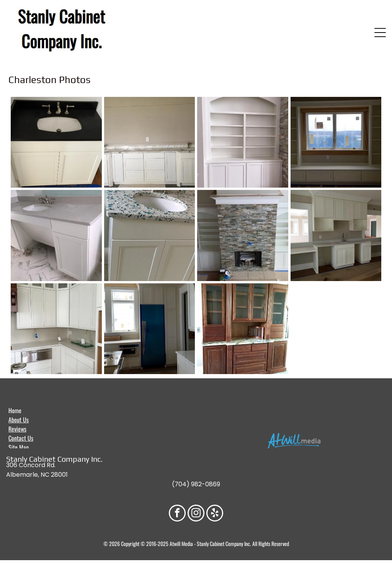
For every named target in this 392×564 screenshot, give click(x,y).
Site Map (19, 447)
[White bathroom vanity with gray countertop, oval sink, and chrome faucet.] (56, 235)
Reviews (17, 429)
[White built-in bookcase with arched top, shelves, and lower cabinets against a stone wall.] (243, 142)
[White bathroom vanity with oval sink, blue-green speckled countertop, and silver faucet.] (150, 235)
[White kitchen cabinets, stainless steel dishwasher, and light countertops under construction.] (56, 329)
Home (15, 410)
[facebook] (177, 514)
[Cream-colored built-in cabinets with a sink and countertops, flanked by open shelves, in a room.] (336, 235)
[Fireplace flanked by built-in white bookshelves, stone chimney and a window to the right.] (243, 235)
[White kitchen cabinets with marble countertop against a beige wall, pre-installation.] (150, 142)
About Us (19, 420)
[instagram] (196, 514)
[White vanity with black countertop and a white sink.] (56, 142)
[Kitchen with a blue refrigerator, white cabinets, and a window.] (150, 329)
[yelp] (215, 514)
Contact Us (21, 438)
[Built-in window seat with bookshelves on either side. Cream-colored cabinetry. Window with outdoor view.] (336, 142)
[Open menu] (380, 33)
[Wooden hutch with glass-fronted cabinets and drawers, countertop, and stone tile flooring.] (243, 329)
